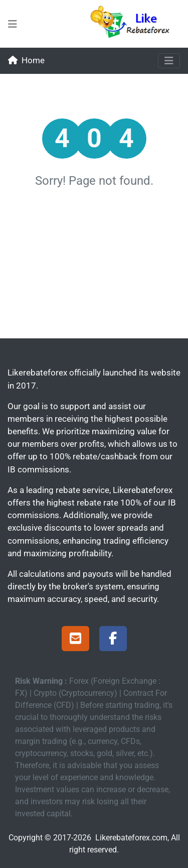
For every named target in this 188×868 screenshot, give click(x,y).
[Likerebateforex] (134, 24)
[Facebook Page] (113, 640)
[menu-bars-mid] (13, 24)
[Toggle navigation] (169, 61)
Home (26, 60)
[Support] (75, 640)
